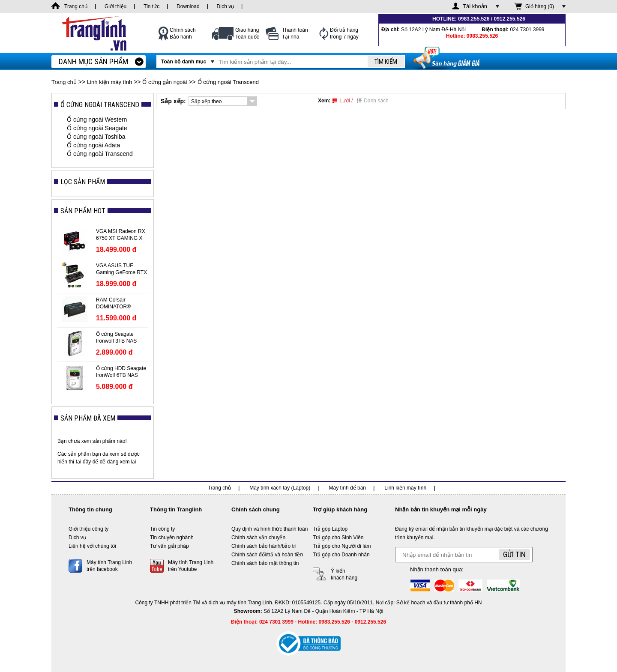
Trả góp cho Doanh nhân (341, 555)
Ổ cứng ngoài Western (97, 119)
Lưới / (343, 101)
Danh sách (373, 101)
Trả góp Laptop (330, 529)
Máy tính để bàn (347, 488)
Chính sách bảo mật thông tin (265, 563)
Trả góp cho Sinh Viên (338, 538)
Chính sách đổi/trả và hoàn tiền (267, 555)
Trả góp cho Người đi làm (342, 546)
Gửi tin (514, 554)
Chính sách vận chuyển (258, 538)
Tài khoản (475, 6)
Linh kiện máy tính (109, 82)
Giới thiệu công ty (88, 529)
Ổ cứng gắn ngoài (165, 82)
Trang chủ (64, 82)
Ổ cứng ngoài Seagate (97, 128)
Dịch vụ (77, 538)
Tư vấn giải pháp (169, 546)
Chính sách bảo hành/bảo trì (264, 546)
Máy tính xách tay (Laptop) (280, 488)
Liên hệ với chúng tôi (92, 546)
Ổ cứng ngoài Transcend (228, 82)
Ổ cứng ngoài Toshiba (96, 137)
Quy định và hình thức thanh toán (270, 529)
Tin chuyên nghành (172, 538)
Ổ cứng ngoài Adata (93, 145)
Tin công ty (162, 529)
